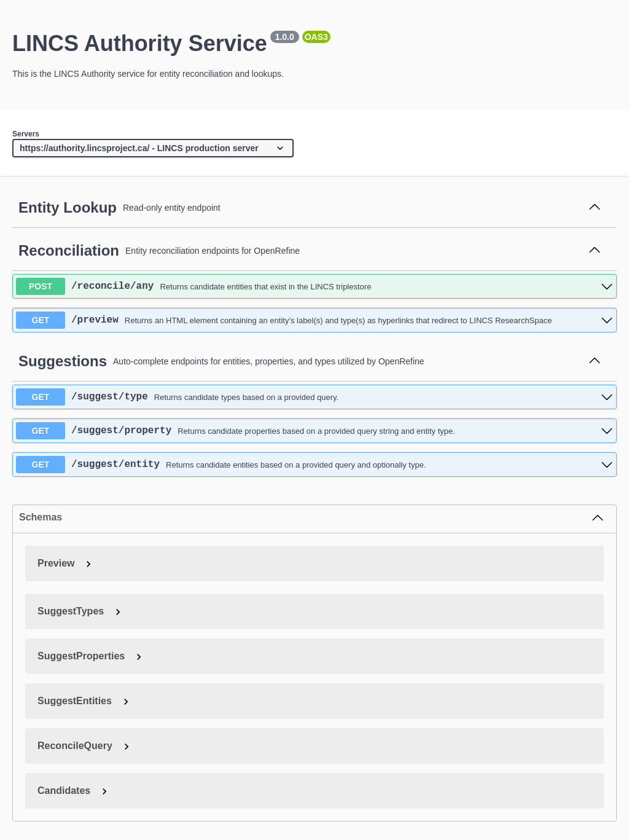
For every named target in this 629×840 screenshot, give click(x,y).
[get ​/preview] (314, 320)
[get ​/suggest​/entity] (314, 465)
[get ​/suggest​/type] (314, 397)
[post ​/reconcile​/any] (314, 286)
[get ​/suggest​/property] (314, 431)
